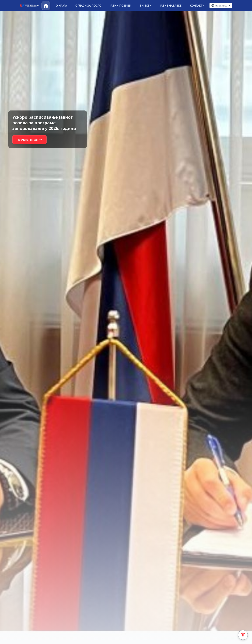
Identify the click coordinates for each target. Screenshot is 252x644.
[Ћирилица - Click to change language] (221, 6)
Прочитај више (31, 140)
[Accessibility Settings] (243, 635)
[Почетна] (46, 6)
